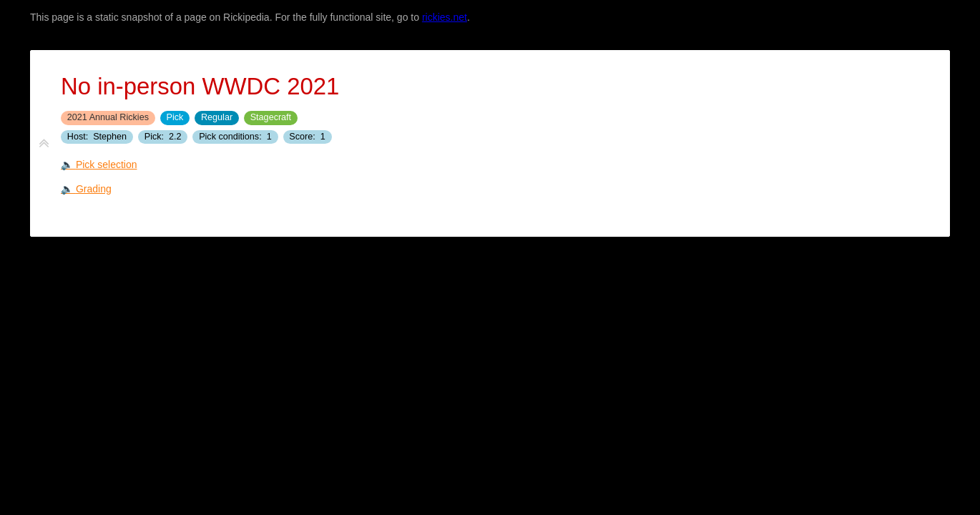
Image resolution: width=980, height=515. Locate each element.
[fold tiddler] (44, 143)
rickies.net (445, 17)
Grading (94, 189)
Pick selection (107, 165)
